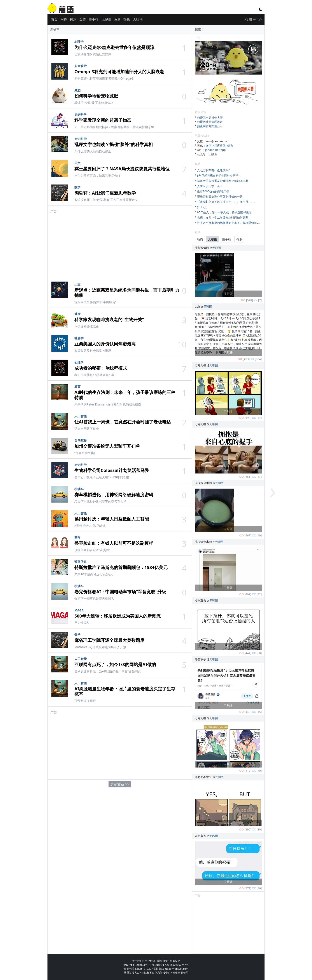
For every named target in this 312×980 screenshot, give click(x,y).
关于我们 (137, 961)
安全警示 (81, 66)
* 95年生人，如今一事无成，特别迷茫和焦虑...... (225, 212)
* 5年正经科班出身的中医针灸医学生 (218, 176)
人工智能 (81, 416)
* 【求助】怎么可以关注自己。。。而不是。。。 (226, 202)
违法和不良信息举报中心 (156, 973)
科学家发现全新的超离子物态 (103, 120)
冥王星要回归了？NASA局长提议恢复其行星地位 (122, 169)
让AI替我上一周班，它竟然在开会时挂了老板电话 (123, 422)
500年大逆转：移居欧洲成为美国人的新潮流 (117, 616)
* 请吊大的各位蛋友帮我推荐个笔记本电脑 (222, 181)
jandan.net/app (216, 150)
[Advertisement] (120, 244)
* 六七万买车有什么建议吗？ (213, 170)
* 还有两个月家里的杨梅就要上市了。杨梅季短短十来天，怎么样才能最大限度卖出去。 (250, 223)
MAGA (79, 610)
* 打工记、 (202, 207)
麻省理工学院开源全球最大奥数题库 (109, 640)
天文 (77, 163)
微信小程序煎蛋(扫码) (219, 146)
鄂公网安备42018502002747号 (170, 965)
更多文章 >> (120, 784)
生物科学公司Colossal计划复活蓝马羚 (112, 470)
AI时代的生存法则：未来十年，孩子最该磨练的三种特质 (125, 395)
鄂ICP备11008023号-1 (137, 965)
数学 (77, 187)
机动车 (79, 489)
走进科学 (81, 114)
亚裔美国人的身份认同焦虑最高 (105, 344)
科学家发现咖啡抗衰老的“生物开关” (109, 319)
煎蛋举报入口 (132, 973)
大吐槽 (138, 19)
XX (255, 300)
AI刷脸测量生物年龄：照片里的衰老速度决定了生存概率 (125, 691)
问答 (64, 19)
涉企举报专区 (180, 973)
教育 (77, 387)
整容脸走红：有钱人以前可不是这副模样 (114, 543)
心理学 (79, 42)
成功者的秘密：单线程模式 (101, 368)
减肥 (77, 90)
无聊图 (106, 19)
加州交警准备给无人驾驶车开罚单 (107, 446)
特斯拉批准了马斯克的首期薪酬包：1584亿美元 (121, 567)
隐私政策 (163, 961)
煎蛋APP (175, 961)
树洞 (73, 19)
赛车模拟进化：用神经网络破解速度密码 (114, 495)
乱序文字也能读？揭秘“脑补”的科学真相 (114, 144)
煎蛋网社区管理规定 (210, 122)
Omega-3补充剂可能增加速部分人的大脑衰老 (119, 72)
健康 (77, 314)
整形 (77, 537)
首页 (54, 19)
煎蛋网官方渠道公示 (210, 126)
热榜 (127, 19)
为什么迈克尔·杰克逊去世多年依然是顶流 (114, 47)
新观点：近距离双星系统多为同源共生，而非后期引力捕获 (127, 293)
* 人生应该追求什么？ (209, 186)
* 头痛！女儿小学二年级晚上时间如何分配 (222, 218)
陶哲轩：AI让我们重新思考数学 (105, 193)
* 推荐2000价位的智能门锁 (212, 191)
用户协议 (150, 961)
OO (243, 300)
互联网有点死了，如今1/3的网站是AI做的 (115, 664)
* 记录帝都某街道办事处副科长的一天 (219, 197)
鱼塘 (117, 19)
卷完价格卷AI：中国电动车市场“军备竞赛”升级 (120, 592)
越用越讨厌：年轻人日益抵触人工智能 (112, 519)
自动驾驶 (81, 440)
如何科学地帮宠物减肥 (96, 96)
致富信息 (81, 562)
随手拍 (94, 19)
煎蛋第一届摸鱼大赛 (210, 118)
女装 (82, 19)
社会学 (79, 338)
